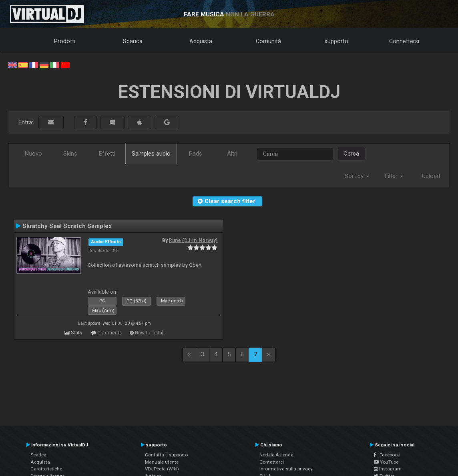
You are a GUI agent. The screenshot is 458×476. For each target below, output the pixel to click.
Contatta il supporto (166, 455)
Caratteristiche (46, 469)
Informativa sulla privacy (286, 469)
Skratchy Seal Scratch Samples (67, 226)
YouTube (386, 462)
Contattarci (272, 462)
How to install (150, 333)
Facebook (387, 455)
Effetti (107, 154)
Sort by (357, 176)
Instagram (388, 469)
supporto (336, 41)
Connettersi (404, 41)
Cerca (351, 154)
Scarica (133, 41)
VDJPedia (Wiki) (162, 469)
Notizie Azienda (276, 455)
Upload (431, 176)
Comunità (268, 41)
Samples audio (151, 154)
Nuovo (33, 154)
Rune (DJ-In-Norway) (193, 240)
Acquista (201, 41)
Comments (109, 333)
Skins (70, 154)
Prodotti (65, 41)
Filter (394, 176)
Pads (196, 154)
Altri (232, 154)
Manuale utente (162, 462)
